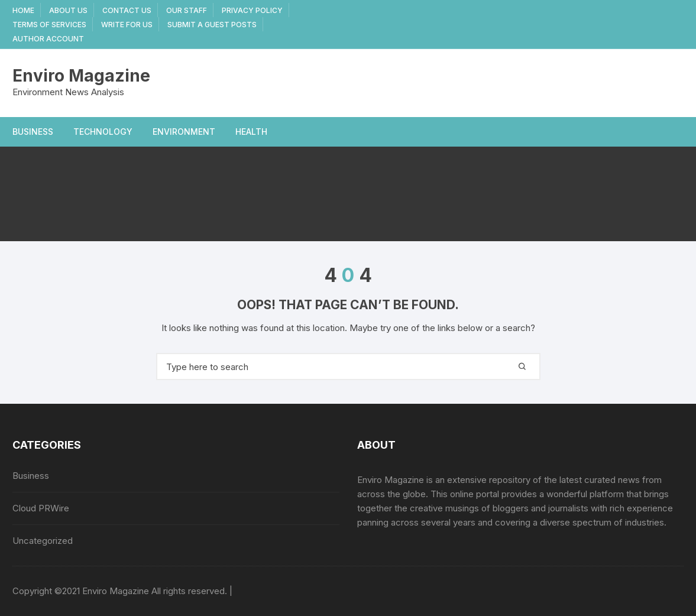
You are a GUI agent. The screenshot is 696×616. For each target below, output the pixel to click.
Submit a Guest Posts (212, 25)
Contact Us (127, 10)
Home (23, 10)
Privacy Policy (252, 10)
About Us (68, 10)
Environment (184, 132)
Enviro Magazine (81, 76)
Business (33, 132)
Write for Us (127, 25)
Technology (103, 132)
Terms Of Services (49, 25)
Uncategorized (43, 541)
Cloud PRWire (41, 508)
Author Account (48, 39)
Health (251, 132)
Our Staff (187, 10)
